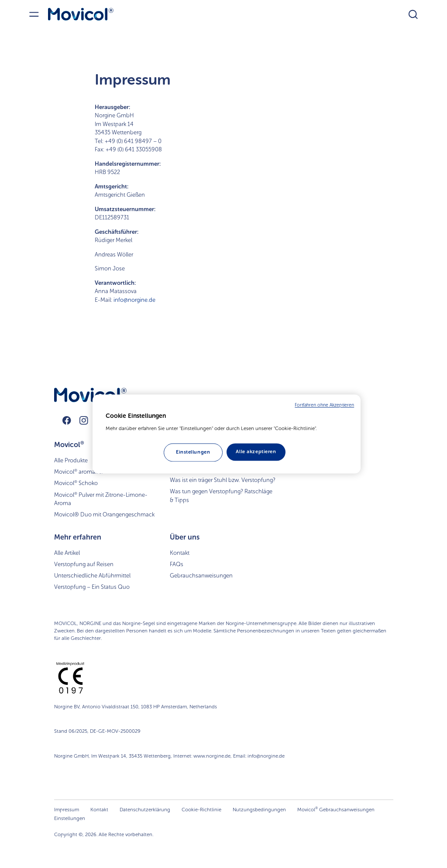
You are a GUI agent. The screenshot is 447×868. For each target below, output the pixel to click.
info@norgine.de (134, 300)
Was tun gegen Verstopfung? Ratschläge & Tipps (221, 496)
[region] (227, 434)
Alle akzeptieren (256, 451)
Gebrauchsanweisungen (201, 576)
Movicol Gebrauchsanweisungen (336, 809)
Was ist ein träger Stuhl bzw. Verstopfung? (223, 480)
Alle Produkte (71, 460)
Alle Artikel (67, 553)
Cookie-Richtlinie (201, 810)
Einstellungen (70, 818)
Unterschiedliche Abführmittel (92, 576)
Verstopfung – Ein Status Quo (92, 587)
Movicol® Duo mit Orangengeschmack (104, 514)
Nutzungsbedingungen (259, 810)
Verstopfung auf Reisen (84, 564)
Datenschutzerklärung (145, 810)
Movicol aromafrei (79, 472)
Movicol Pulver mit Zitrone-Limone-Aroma (101, 499)
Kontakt (180, 553)
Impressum (67, 810)
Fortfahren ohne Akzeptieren (324, 405)
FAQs (177, 564)
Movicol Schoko (76, 483)
